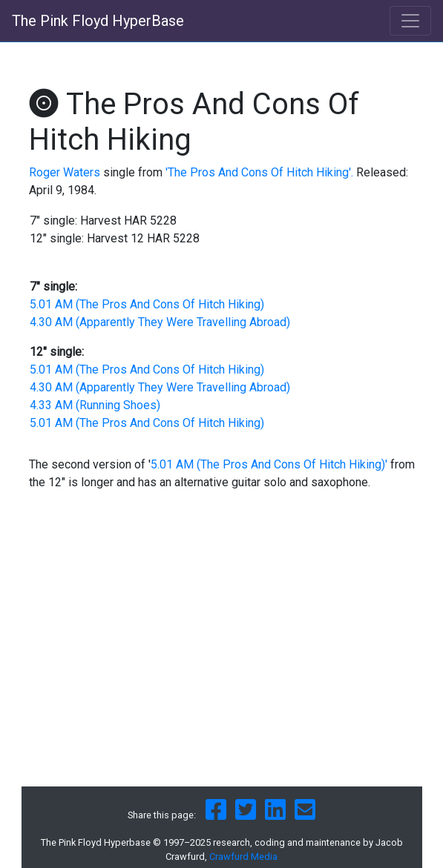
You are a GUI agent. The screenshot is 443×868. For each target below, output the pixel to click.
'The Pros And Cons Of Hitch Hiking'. (259, 172)
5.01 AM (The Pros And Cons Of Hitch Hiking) (147, 304)
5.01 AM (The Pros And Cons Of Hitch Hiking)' (269, 464)
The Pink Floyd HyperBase (98, 21)
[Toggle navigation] (410, 21)
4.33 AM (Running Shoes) (95, 405)
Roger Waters (65, 172)
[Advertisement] (222, 660)
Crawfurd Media (243, 857)
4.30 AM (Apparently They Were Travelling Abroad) (160, 322)
